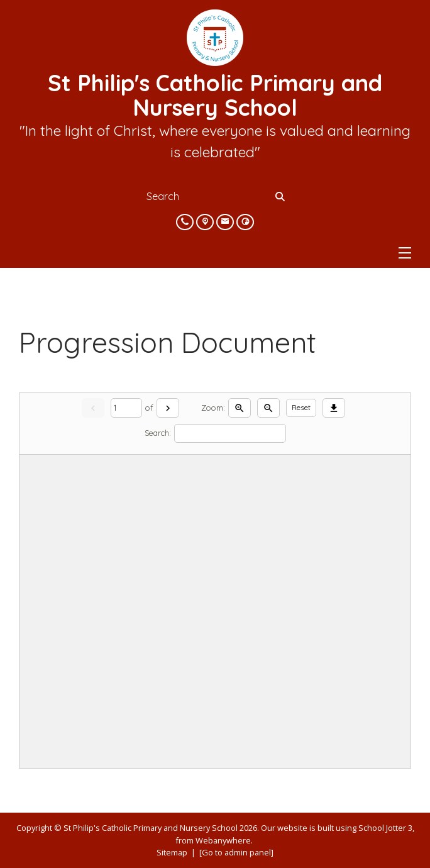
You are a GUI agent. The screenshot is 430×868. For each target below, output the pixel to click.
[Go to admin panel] (236, 852)
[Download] (334, 408)
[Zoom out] (268, 408)
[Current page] (126, 408)
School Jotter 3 (385, 828)
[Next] (168, 408)
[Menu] (405, 253)
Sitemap (172, 852)
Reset (301, 407)
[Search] (281, 196)
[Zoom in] (240, 408)
